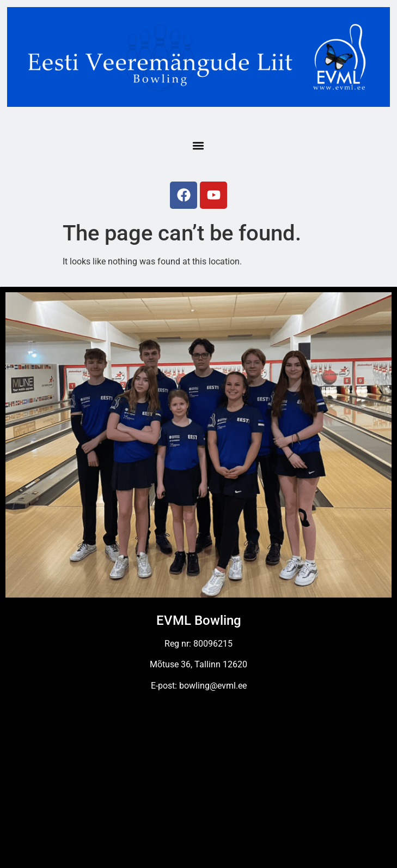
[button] (198, 145)
